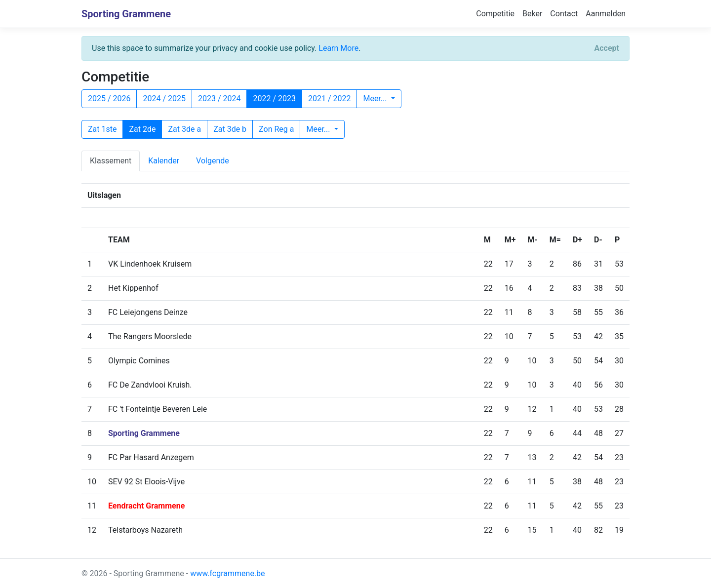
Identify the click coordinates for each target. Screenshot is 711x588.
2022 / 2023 (274, 98)
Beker (532, 14)
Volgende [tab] (213, 161)
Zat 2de (142, 129)
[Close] (607, 48)
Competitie (495, 14)
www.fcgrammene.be (227, 573)
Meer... (376, 98)
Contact (564, 14)
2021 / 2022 (329, 98)
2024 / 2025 (164, 98)
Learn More (338, 48)
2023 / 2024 (219, 98)
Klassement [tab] (111, 161)
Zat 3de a (184, 129)
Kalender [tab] (164, 161)
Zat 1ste (102, 129)
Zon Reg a (276, 129)
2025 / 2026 (109, 98)
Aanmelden (606, 14)
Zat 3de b (230, 129)
